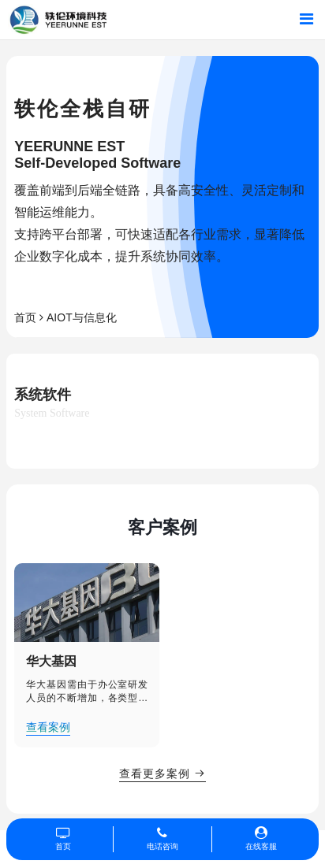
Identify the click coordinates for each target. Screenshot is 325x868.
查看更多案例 (162, 773)
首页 (25, 317)
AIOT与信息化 (82, 317)
